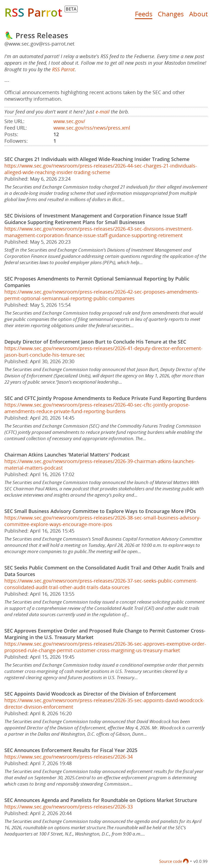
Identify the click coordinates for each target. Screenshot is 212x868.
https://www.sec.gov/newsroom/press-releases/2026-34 (69, 757)
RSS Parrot (63, 69)
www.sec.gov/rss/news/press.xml (92, 128)
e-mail (103, 112)
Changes (171, 14)
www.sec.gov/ (69, 121)
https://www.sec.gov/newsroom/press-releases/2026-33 (69, 807)
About (198, 14)
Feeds (144, 14)
